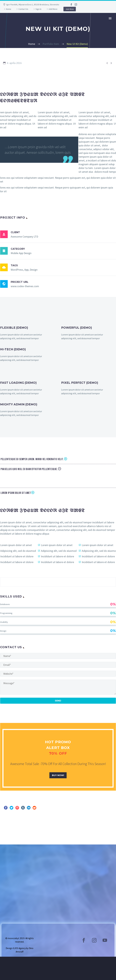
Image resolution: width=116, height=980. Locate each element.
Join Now (70, 9)
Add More (53, 9)
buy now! (58, 775)
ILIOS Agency (19, 948)
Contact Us (23, 9)
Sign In (38, 9)
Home (9, 9)
